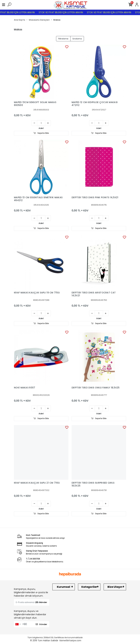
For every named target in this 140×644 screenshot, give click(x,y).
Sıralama (77, 39)
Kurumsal (64, 587)
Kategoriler (89, 587)
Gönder (41, 602)
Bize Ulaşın (115, 587)
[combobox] (18, 624)
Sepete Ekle (41, 133)
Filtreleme (63, 39)
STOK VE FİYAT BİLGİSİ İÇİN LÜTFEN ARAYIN (64, 12)
